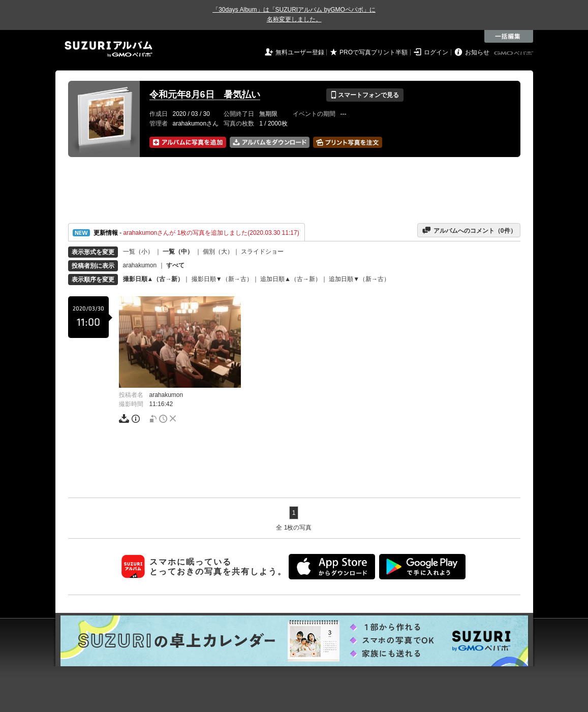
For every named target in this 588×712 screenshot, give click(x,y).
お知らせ (477, 52)
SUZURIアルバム (109, 49)
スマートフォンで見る (365, 95)
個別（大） (218, 252)
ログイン (436, 52)
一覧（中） (178, 252)
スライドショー (262, 252)
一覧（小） (138, 252)
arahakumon (140, 265)
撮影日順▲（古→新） (153, 279)
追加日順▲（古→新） (291, 279)
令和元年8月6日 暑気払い (205, 95)
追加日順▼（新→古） (359, 279)
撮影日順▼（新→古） (222, 279)
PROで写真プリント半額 (374, 52)
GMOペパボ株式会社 (514, 53)
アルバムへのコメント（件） (469, 230)
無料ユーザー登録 (300, 52)
